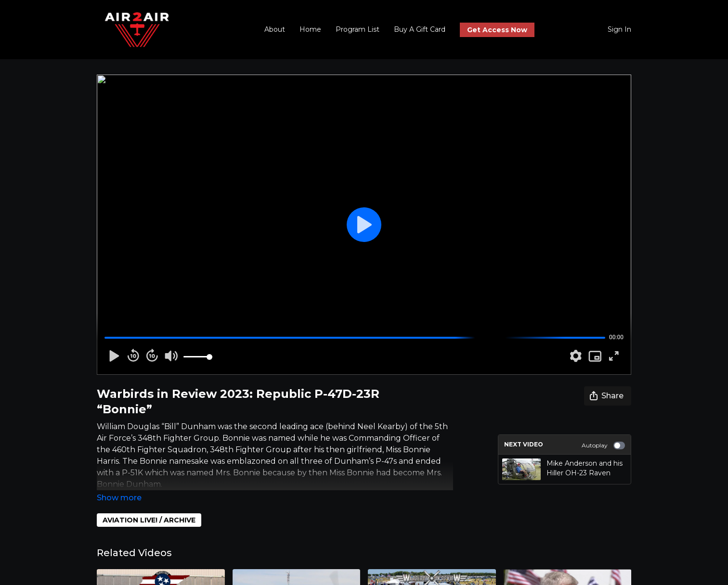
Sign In (619, 29)
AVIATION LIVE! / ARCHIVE (149, 520)
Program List (357, 29)
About (275, 29)
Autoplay (603, 445)
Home (310, 29)
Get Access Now (497, 30)
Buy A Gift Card (420, 29)
